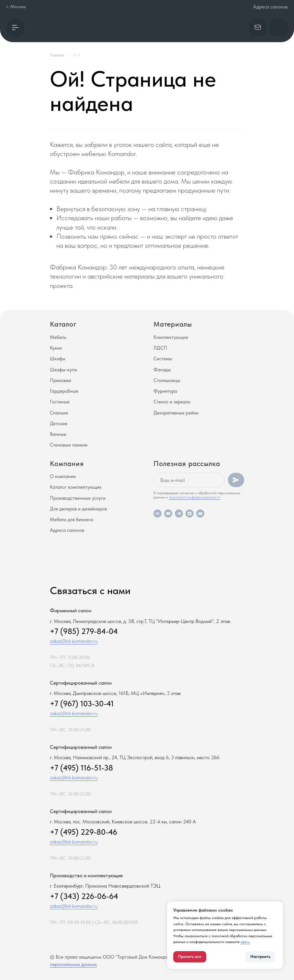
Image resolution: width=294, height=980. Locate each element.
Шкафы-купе (63, 370)
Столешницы (167, 380)
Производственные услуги (78, 498)
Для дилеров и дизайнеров (78, 509)
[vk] (158, 514)
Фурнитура (165, 391)
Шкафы (58, 359)
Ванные (58, 434)
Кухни (56, 348)
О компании (63, 476)
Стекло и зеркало (172, 402)
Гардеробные (64, 391)
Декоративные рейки (176, 413)
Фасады (162, 370)
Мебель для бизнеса (72, 520)
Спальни (59, 413)
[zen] (190, 514)
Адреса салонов (270, 7)
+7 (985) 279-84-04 (84, 631)
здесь (245, 942)
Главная (57, 55)
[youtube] (168, 514)
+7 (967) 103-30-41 (82, 704)
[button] (15, 28)
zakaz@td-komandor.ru (74, 641)
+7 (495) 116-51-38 (81, 768)
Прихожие (61, 380)
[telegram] (179, 514)
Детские (59, 424)
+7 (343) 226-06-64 (84, 896)
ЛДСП (160, 348)
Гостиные (60, 402)
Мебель (58, 337)
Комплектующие (171, 337)
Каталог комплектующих (76, 487)
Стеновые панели (69, 445)
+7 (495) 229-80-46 (84, 832)
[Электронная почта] (200, 514)
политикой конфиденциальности (195, 497)
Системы (163, 359)
